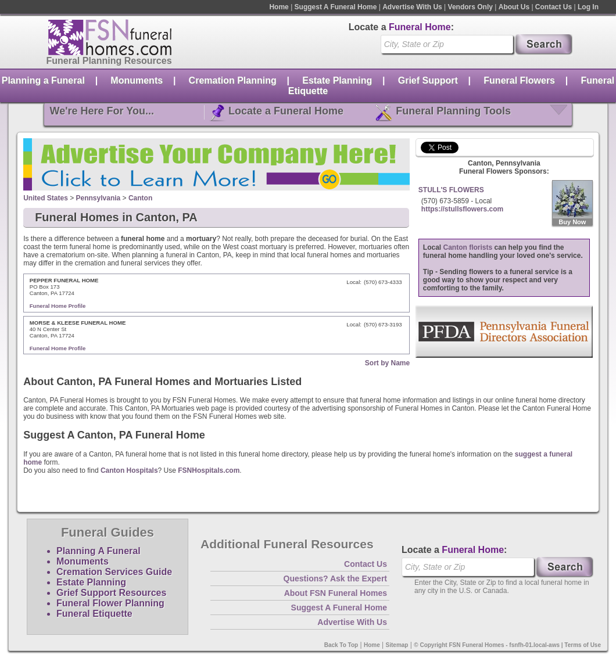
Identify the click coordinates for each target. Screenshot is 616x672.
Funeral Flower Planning (110, 603)
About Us (514, 7)
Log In (588, 7)
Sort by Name (387, 363)
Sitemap (397, 645)
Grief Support (428, 80)
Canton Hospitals (129, 470)
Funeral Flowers (519, 80)
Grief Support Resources (111, 593)
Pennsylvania (99, 198)
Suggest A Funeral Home (336, 7)
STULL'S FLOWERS (451, 190)
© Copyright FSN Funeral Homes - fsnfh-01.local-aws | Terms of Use (507, 645)
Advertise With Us (412, 7)
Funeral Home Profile (58, 306)
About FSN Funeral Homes (336, 593)
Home (279, 7)
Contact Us (554, 7)
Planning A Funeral (99, 551)
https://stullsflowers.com (462, 209)
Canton (140, 198)
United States (46, 198)
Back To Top (341, 645)
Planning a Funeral (43, 80)
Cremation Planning (233, 80)
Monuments (137, 80)
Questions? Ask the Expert (335, 578)
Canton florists (468, 247)
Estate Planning (337, 80)
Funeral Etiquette (94, 614)
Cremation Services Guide (114, 572)
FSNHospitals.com (209, 470)
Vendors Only (470, 7)
